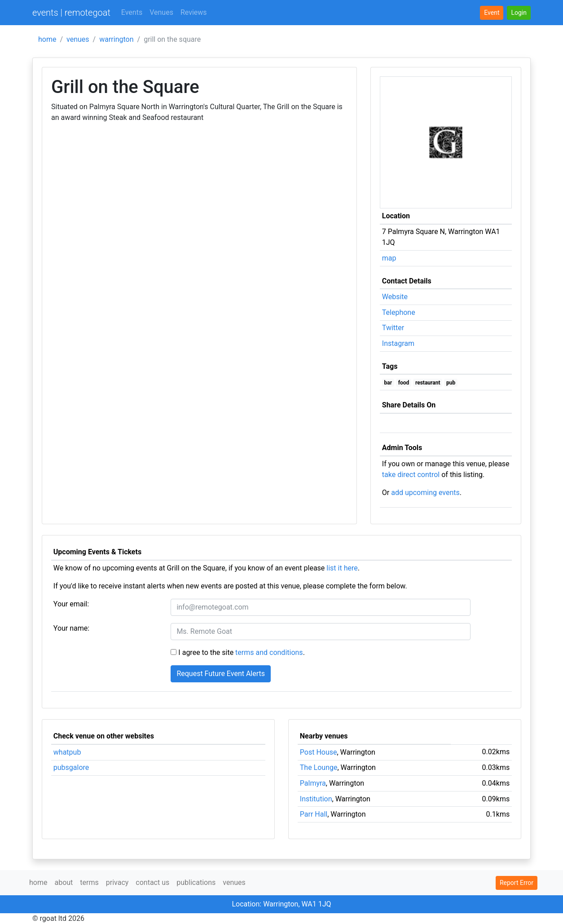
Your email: (71, 604)
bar (388, 383)
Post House (319, 752)
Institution (316, 799)
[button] (519, 13)
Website (395, 297)
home (47, 39)
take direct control (411, 475)
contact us (152, 882)
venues (78, 39)
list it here (342, 568)
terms (89, 882)
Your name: (71, 628)
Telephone (399, 312)
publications (196, 882)
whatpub (67, 752)
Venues (161, 12)
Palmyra (313, 783)
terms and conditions (269, 652)
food (404, 383)
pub (451, 383)
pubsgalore (71, 767)
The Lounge (319, 767)
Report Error (517, 883)
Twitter (393, 328)
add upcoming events (425, 493)
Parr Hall (314, 814)
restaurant (428, 383)
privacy (117, 882)
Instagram (398, 343)
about (64, 882)
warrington (116, 39)
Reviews (194, 12)
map (389, 258)
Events (132, 12)
